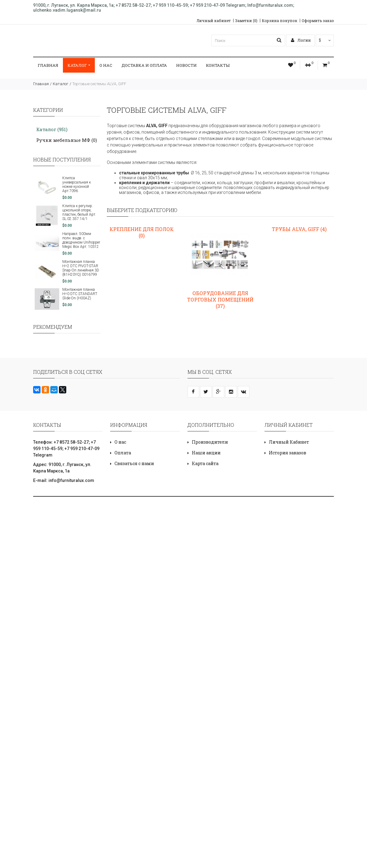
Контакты (218, 65)
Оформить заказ (318, 21)
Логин (301, 40)
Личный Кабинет (289, 442)
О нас (106, 65)
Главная (48, 65)
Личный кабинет (214, 21)
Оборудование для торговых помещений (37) (220, 299)
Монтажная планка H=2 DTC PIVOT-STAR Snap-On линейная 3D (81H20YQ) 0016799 (81, 268)
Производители (210, 442)
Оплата (123, 453)
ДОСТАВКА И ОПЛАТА (144, 65)
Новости (186, 65)
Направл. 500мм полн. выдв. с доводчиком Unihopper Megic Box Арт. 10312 (81, 240)
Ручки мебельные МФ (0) (67, 140)
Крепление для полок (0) (142, 232)
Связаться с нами (134, 463)
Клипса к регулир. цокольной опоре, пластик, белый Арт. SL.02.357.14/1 (79, 212)
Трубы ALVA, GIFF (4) (299, 229)
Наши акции (206, 453)
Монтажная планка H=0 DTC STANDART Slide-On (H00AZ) (80, 294)
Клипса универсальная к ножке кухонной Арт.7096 (77, 184)
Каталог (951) (52, 129)
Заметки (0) (246, 21)
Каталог (79, 65)
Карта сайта (205, 463)
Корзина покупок (280, 21)
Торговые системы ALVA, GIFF (99, 84)
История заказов (288, 453)
